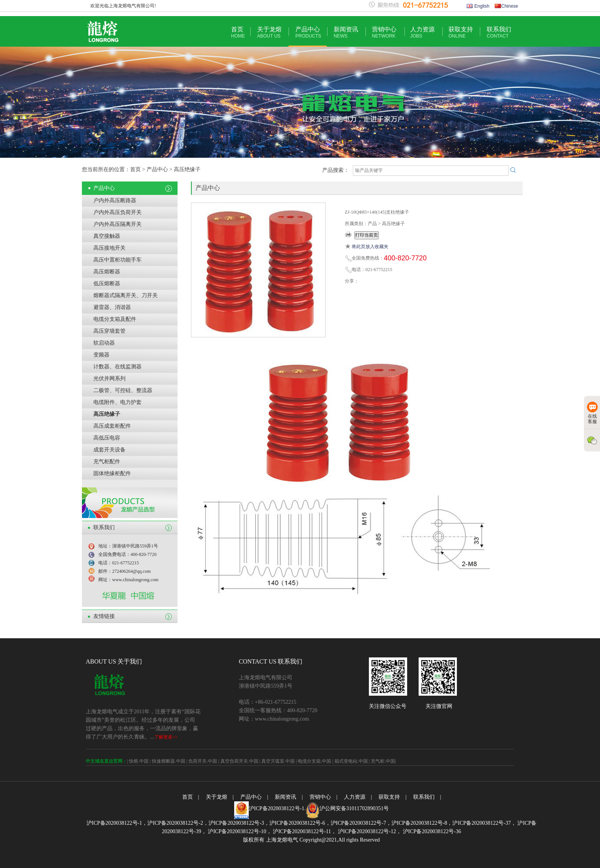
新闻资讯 (346, 32)
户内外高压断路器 (115, 200)
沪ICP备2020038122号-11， (304, 831)
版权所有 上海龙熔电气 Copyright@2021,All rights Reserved (311, 840)
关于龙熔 (269, 32)
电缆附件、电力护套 (117, 402)
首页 (238, 32)
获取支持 (461, 32)
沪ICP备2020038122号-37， (484, 823)
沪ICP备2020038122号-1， (117, 823)
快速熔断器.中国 (169, 761)
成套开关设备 (109, 450)
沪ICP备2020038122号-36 (431, 831)
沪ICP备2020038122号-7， (361, 823)
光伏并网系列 (109, 378)
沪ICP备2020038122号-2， (178, 823)
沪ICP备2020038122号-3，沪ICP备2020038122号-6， (270, 823)
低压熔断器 (107, 284)
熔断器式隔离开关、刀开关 (126, 295)
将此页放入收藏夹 (370, 247)
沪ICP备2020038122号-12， (369, 831)
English (478, 6)
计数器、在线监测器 (117, 367)
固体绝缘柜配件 (112, 473)
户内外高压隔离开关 (117, 224)
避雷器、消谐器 (112, 307)
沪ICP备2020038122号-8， (422, 823)
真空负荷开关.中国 (239, 761)
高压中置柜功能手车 (117, 260)
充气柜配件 (107, 462)
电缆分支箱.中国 (314, 761)
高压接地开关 (109, 248)
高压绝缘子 (107, 414)
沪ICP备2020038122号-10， (239, 831)
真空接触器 (107, 236)
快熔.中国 (139, 761)
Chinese (506, 6)
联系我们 (499, 32)
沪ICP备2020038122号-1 (276, 808)
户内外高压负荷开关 (117, 212)
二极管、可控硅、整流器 (123, 390)
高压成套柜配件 (112, 426)
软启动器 (104, 343)
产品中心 (308, 32)
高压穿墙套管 (109, 331)
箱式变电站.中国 (351, 761)
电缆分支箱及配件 (115, 319)
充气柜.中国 (383, 761)
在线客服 (592, 413)
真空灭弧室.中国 (278, 761)
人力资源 (422, 32)
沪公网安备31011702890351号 (354, 808)
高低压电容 (107, 438)
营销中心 (384, 32)
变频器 (101, 355)
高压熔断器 (107, 272)
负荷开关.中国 (203, 761)
